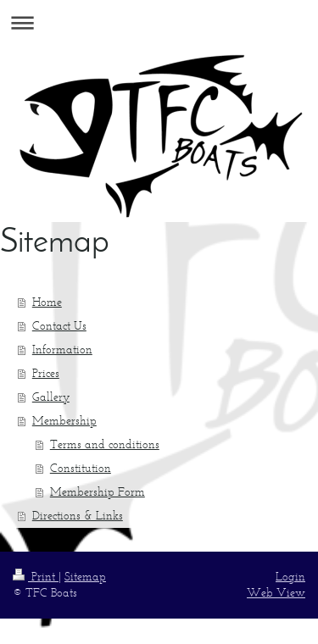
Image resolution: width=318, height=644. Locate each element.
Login (290, 577)
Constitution (81, 468)
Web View (276, 593)
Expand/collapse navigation (159, 22)
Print (36, 577)
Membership (64, 421)
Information (62, 350)
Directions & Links (78, 516)
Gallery (51, 397)
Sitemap (85, 577)
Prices (46, 373)
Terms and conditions (105, 444)
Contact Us (59, 326)
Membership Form (98, 492)
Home (47, 302)
